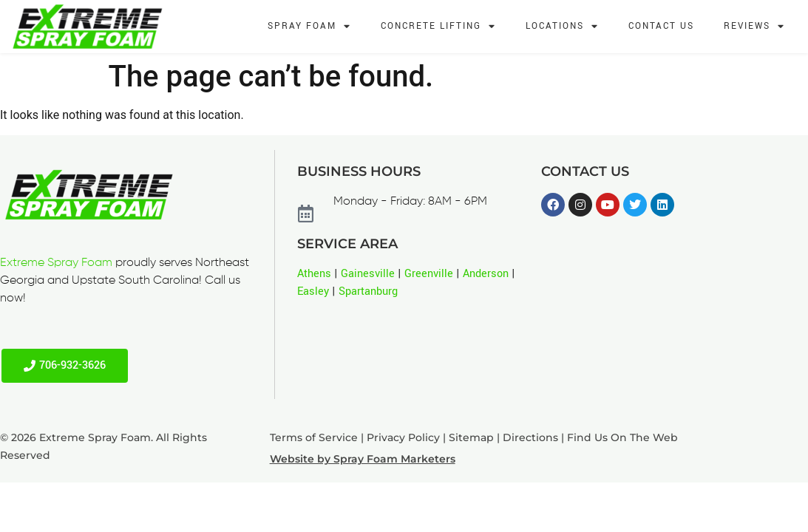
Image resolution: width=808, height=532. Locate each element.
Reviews (754, 27)
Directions (530, 437)
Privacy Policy (403, 437)
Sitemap (471, 437)
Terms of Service (314, 437)
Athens (314, 274)
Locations (562, 27)
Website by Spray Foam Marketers (363, 459)
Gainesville (368, 274)
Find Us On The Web (622, 437)
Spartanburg (368, 291)
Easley (313, 291)
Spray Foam (309, 27)
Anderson (486, 274)
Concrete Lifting (438, 27)
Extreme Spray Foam (56, 263)
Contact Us (661, 26)
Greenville (429, 274)
